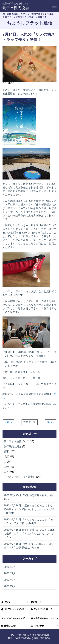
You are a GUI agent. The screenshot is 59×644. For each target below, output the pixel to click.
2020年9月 (10, 573)
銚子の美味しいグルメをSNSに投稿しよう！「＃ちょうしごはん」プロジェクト (29, 534)
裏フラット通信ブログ (16, 441)
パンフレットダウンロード (15, 610)
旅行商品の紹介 (13, 446)
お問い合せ (44, 626)
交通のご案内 (15, 626)
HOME (15, 602)
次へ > (51, 422)
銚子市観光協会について (44, 618)
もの (6, 467)
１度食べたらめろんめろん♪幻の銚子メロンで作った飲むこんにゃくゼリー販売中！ (29, 509)
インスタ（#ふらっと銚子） (20, 477)
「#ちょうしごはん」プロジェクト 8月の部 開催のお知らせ (29, 546)
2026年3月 (10, 567)
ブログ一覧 (30, 422)
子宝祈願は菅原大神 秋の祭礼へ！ (28, 497)
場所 (6, 457)
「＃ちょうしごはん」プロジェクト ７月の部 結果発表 (29, 521)
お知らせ (44, 602)
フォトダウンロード (44, 609)
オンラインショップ (15, 618)
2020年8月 (10, 580)
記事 (6, 452)
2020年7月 (10, 586)
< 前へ (8, 422)
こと (6, 472)
